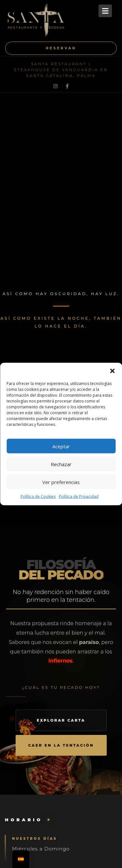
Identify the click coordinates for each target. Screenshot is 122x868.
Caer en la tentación (61, 745)
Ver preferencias (61, 482)
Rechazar (61, 464)
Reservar (61, 48)
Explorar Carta (61, 720)
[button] (112, 371)
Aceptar (61, 446)
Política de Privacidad (79, 496)
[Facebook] (67, 86)
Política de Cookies (38, 496)
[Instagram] (55, 86)
